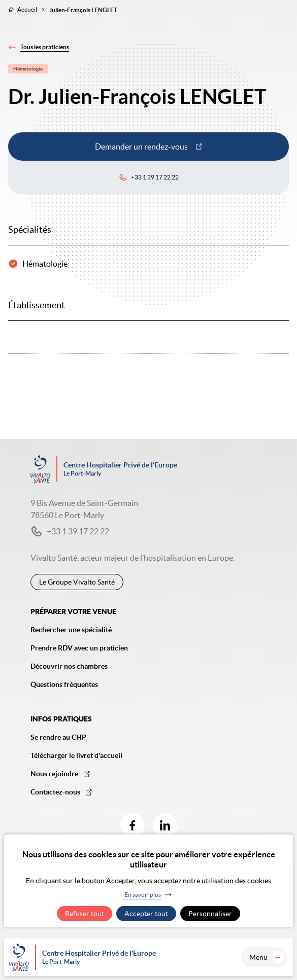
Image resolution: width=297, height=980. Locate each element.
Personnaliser (210, 914)
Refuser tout (85, 914)
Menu (267, 957)
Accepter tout (146, 914)
